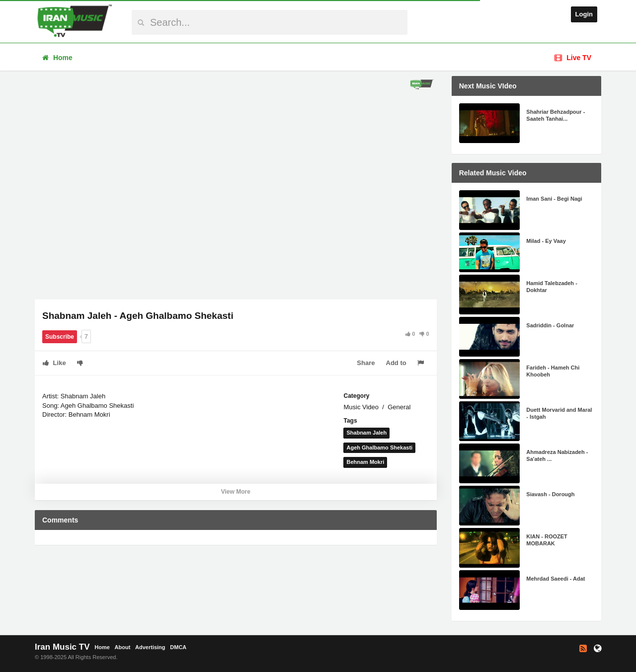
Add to (396, 363)
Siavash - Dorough (550, 494)
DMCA (178, 647)
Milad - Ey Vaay (546, 241)
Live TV (573, 58)
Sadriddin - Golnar (550, 325)
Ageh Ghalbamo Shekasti (379, 448)
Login (584, 14)
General (399, 407)
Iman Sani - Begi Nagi (554, 199)
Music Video (361, 407)
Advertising (150, 647)
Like (54, 363)
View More (236, 492)
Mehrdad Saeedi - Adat (556, 579)
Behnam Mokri (365, 462)
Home (57, 58)
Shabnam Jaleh (366, 433)
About (123, 647)
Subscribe (60, 337)
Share (366, 363)
